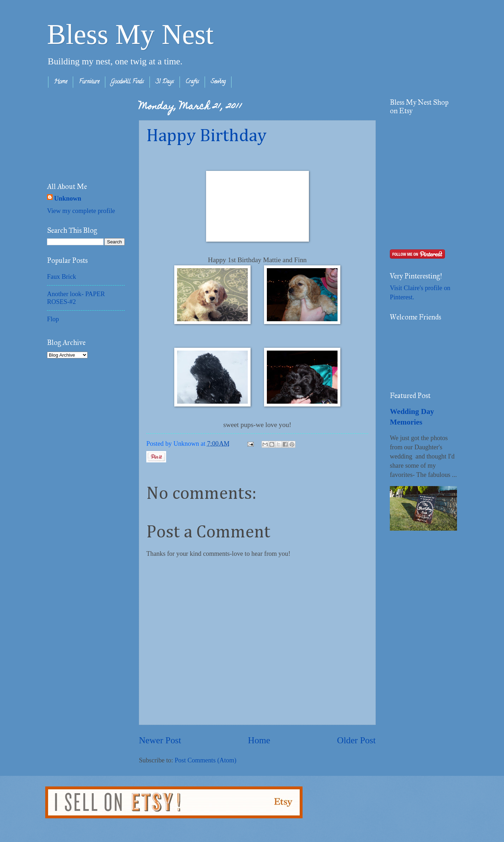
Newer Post (160, 740)
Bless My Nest (130, 34)
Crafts (192, 82)
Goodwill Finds (127, 82)
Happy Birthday (206, 136)
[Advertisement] (82, 133)
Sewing (218, 82)
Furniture (89, 82)
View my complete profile (81, 211)
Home (61, 82)
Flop (53, 319)
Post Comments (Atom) (206, 760)
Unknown (68, 198)
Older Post (356, 740)
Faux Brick (61, 277)
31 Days (165, 82)
